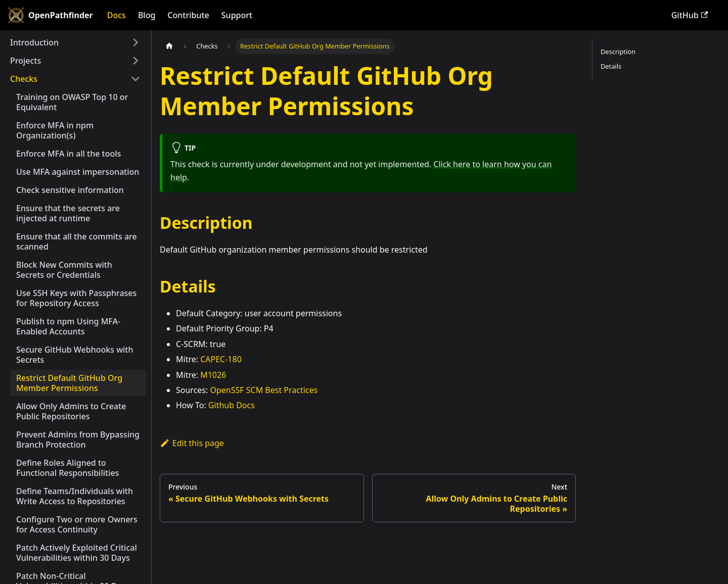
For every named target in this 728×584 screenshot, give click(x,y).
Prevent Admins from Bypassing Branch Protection (78, 440)
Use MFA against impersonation (78, 172)
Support (237, 15)
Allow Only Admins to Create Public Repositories (71, 411)
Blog (147, 15)
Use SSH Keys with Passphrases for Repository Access (76, 298)
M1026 (213, 375)
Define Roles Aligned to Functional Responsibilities (67, 468)
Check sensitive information (70, 190)
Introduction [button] (34, 42)
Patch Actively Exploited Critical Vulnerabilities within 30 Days (77, 553)
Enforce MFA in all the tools (69, 154)
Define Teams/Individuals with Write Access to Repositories (75, 496)
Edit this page (192, 443)
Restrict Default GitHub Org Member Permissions (69, 383)
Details (611, 66)
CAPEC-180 (221, 359)
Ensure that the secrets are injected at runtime (68, 213)
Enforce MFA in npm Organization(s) (55, 130)
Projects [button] (26, 61)
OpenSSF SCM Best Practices (264, 390)
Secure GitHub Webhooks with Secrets (75, 355)
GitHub (690, 15)
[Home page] (169, 46)
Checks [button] (24, 79)
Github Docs (232, 405)
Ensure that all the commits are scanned (77, 241)
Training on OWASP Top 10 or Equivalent (72, 102)
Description (618, 52)
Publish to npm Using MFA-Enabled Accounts (68, 326)
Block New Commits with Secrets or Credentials (64, 270)
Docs (117, 15)
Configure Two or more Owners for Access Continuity (77, 524)
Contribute (188, 15)
